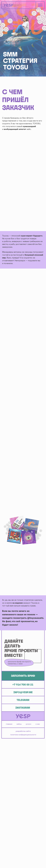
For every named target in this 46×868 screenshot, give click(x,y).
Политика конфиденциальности (23, 735)
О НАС (38, 724)
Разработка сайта (23, 731)
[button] (23, 676)
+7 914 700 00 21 (23, 685)
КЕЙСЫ (19, 724)
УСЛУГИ (28, 724)
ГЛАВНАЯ (9, 724)
